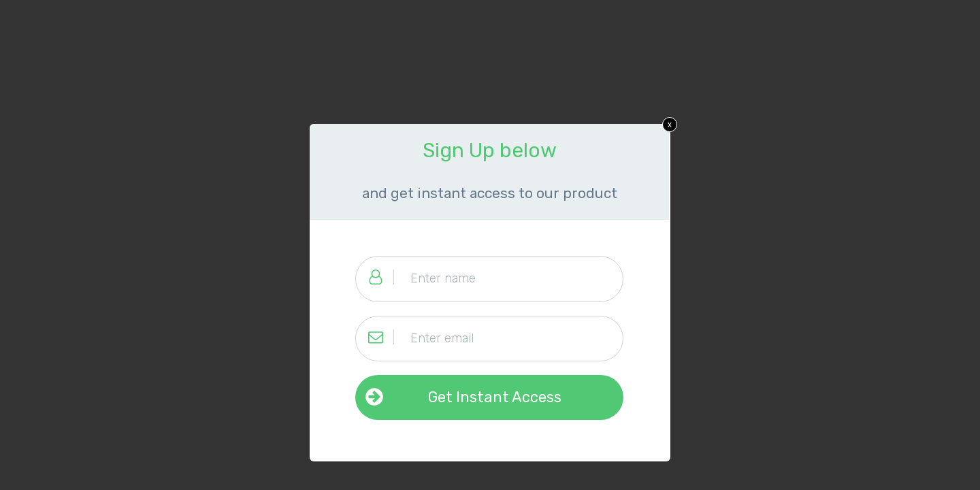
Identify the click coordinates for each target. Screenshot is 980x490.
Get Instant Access (495, 397)
